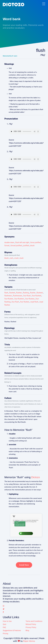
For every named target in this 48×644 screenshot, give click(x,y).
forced (7, 246)
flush (6, 293)
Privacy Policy (31, 627)
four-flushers (19, 299)
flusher (33, 293)
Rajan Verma (29, 641)
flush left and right (22, 242)
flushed (12, 293)
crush (16, 258)
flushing (26, 293)
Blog (27, 630)
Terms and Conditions (34, 621)
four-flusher (9, 299)
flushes (19, 293)
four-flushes (30, 299)
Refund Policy (31, 624)
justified (26, 246)
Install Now (24, 565)
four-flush (27, 296)
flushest (40, 293)
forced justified (16, 246)
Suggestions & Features (12, 630)
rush (11, 258)
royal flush (34, 302)
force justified (36, 242)
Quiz (4, 624)
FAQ (4, 627)
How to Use (7, 621)
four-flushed (36, 296)
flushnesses (18, 296)
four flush (15, 302)
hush (22, 258)
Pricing (5, 634)
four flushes (25, 302)
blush (32, 246)
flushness (8, 296)
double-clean (9, 242)
